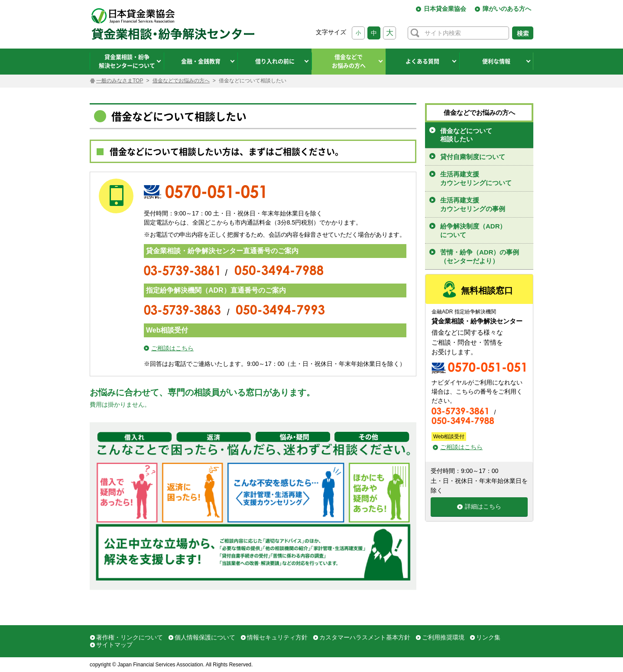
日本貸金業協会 (445, 9)
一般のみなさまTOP (120, 81)
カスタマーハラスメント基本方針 (365, 637)
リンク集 (488, 637)
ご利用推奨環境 (443, 637)
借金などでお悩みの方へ (181, 81)
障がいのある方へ (507, 9)
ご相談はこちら (172, 348)
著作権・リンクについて (130, 637)
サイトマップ (114, 645)
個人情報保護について (205, 637)
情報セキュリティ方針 (277, 637)
